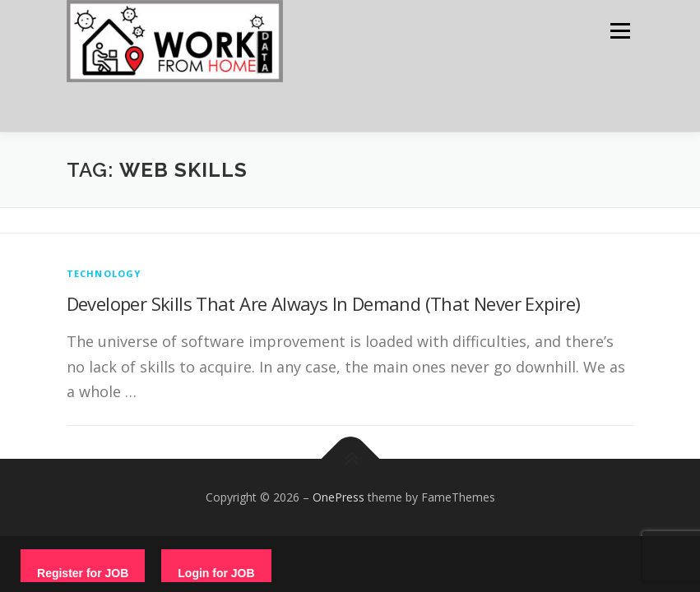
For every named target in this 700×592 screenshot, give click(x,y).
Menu (620, 30)
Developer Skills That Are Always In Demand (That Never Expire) (324, 303)
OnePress (338, 497)
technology (104, 273)
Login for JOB (216, 573)
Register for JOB (83, 573)
